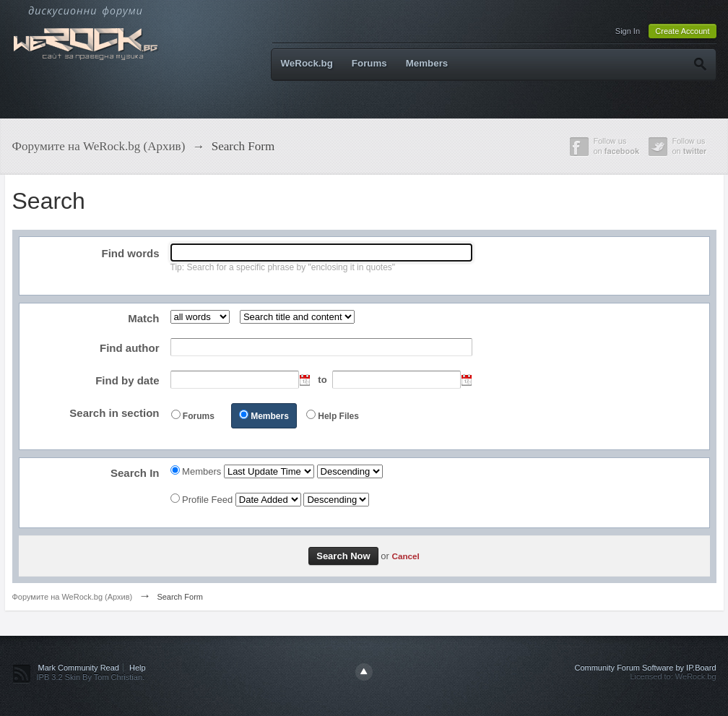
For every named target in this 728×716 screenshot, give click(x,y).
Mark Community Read (79, 668)
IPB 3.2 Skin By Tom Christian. (91, 677)
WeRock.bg (307, 63)
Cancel (405, 556)
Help (138, 668)
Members (427, 63)
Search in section (114, 413)
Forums (369, 63)
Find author (130, 348)
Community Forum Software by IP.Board (645, 668)
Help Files (338, 416)
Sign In (628, 31)
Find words (131, 253)
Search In (135, 473)
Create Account (682, 31)
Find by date (127, 380)
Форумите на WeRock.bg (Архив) (73, 597)
